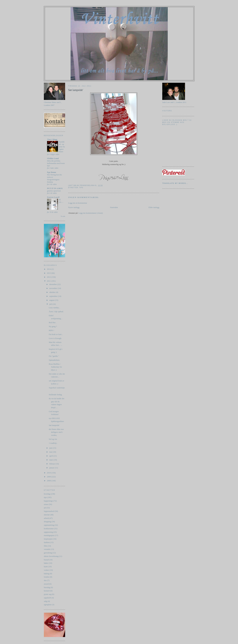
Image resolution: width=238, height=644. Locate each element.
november (54, 288)
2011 (49, 281)
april (51, 456)
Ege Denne (52, 172)
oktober (53, 292)
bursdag (47, 587)
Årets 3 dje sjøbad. (56, 312)
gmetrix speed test (54, 191)
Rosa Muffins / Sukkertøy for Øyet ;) (55, 367)
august (52, 300)
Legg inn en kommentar (78, 203)
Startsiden (114, 207)
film (46, 546)
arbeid (46, 518)
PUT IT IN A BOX (55, 188)
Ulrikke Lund (53, 158)
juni (51, 448)
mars (52, 460)
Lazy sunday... (54, 308)
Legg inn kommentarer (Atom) (91, 213)
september (54, 296)
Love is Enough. (55, 338)
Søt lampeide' (54, 425)
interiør (47, 515)
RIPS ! (51, 330)
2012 (49, 277)
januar (52, 468)
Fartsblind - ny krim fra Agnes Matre (62, 147)
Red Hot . (53, 322)
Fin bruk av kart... (56, 334)
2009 (49, 477)
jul (45, 508)
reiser (46, 504)
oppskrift (47, 598)
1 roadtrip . (53, 443)
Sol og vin (53, 439)
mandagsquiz (49, 535)
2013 (49, 273)
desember (53, 284)
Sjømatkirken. (54, 360)
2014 (49, 269)
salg (45, 601)
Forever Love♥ (53, 197)
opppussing (48, 532)
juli (51, 304)
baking (47, 574)
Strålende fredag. (55, 395)
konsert (47, 591)
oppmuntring (49, 525)
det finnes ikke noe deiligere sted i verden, (56, 432)
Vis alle (63, 216)
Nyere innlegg (74, 207)
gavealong (48, 553)
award (46, 584)
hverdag (47, 494)
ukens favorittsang (51, 556)
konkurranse (49, 529)
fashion (47, 542)
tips (45, 497)
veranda (47, 549)
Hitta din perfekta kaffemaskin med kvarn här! (56, 163)
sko (45, 580)
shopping (48, 522)
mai (51, 452)
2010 (49, 473)
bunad (46, 560)
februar (52, 464)
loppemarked (49, 511)
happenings (48, 501)
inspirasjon (48, 539)
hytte (46, 567)
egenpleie (48, 605)
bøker (46, 563)
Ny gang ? (53, 326)
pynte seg (48, 594)
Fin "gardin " (54, 356)
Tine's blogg (52, 139)
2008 (49, 481)
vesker (46, 570)
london (47, 577)
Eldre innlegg (154, 207)
